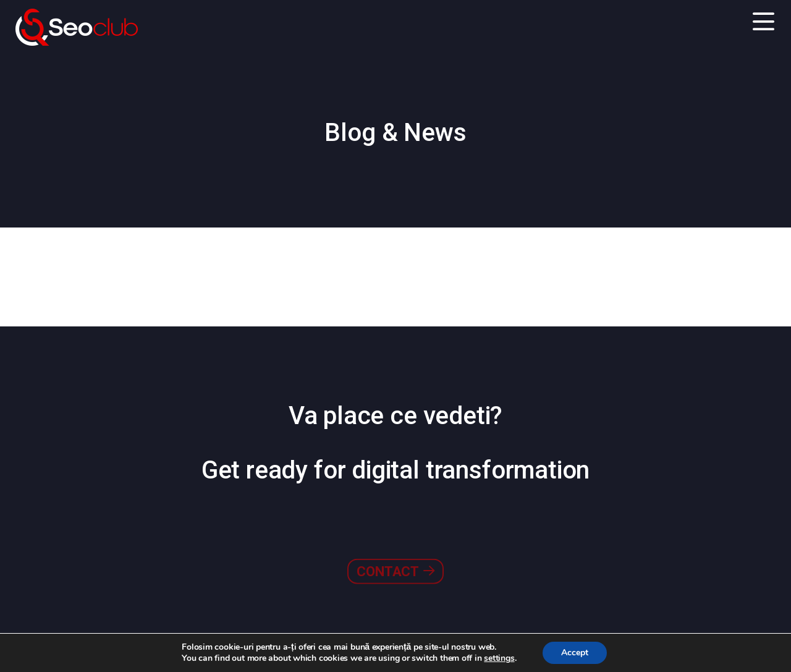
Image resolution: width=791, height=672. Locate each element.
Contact (395, 543)
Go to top (744, 641)
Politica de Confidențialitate (161, 642)
